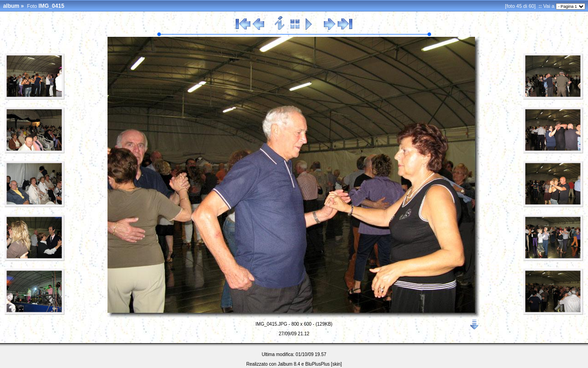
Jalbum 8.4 (289, 364)
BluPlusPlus (317, 364)
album (11, 6)
